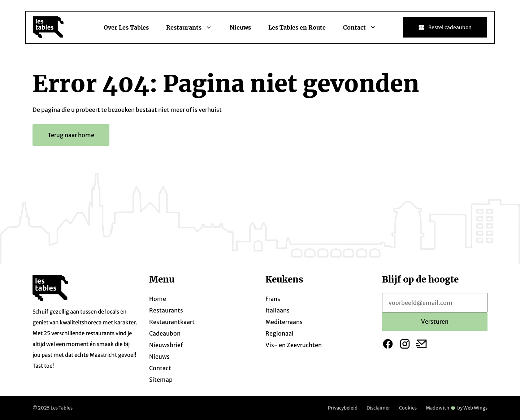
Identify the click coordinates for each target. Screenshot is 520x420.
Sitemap (161, 380)
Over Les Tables (126, 27)
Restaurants (189, 27)
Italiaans (278, 310)
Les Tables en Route (297, 27)
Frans (273, 299)
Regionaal (279, 333)
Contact (360, 27)
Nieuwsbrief (166, 345)
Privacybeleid (343, 408)
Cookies (408, 408)
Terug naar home (71, 135)
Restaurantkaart (172, 322)
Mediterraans (284, 322)
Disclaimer (378, 408)
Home (158, 299)
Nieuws (240, 27)
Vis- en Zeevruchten (294, 345)
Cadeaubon (165, 333)
